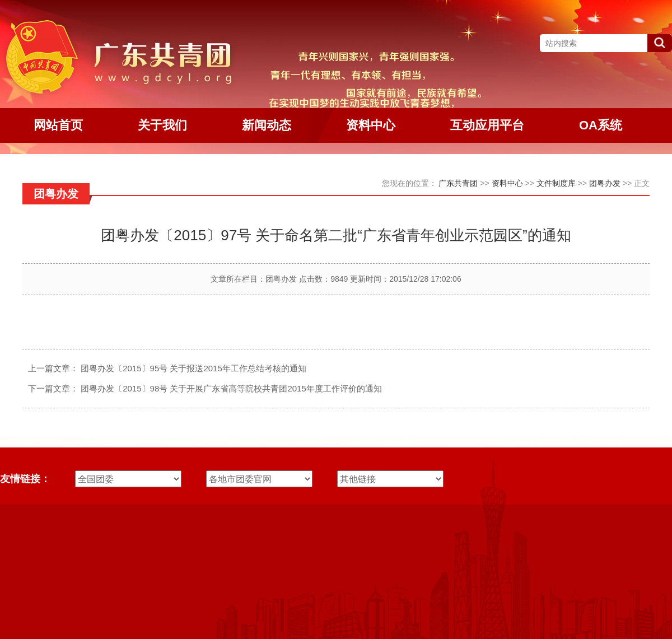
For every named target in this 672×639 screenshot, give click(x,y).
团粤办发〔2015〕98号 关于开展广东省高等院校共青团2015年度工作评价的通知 (231, 388)
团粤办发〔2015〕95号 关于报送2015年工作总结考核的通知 (193, 368)
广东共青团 (458, 183)
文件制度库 (556, 183)
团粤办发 (605, 183)
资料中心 (507, 183)
